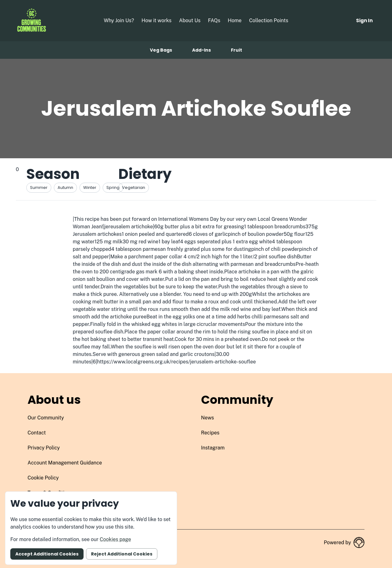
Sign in (364, 20)
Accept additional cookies (47, 554)
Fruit (237, 50)
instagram (213, 448)
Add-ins (201, 50)
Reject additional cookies (122, 554)
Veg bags (161, 50)
